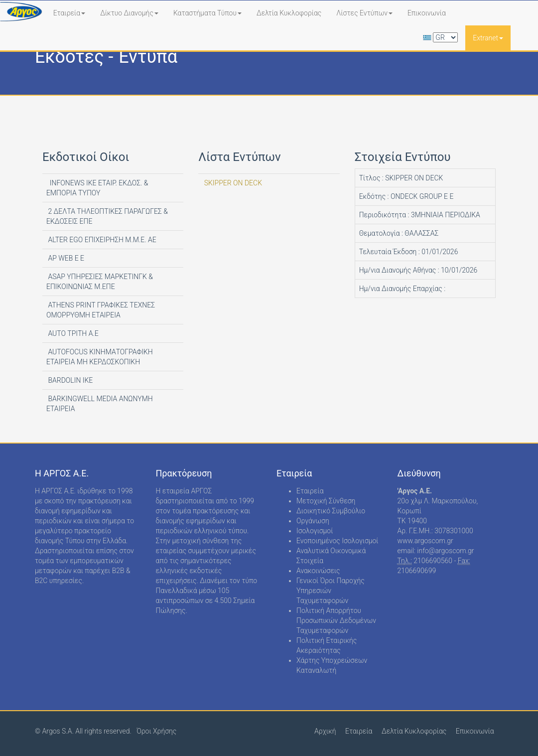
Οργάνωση (313, 521)
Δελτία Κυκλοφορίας (289, 13)
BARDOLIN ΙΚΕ (69, 380)
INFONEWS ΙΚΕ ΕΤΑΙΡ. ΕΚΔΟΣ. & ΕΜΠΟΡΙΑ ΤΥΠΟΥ (97, 188)
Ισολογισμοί (315, 531)
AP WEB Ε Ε (65, 258)
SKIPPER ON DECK (232, 183)
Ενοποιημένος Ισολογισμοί (337, 541)
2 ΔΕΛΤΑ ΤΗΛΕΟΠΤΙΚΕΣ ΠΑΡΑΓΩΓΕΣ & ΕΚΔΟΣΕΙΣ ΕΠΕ (107, 216)
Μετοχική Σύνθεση (326, 501)
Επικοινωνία (427, 13)
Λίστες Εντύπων (364, 13)
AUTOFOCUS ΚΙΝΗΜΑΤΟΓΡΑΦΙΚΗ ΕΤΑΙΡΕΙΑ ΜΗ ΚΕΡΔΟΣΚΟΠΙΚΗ (100, 357)
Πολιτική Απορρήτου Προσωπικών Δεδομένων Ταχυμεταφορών (336, 620)
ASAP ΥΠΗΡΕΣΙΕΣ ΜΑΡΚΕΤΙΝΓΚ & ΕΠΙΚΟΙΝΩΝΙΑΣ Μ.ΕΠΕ (100, 282)
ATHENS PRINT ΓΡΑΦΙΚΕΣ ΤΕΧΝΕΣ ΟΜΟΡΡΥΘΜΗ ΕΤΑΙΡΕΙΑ (101, 310)
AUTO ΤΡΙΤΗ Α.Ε (72, 333)
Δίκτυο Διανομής (129, 13)
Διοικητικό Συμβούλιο (331, 511)
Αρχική (325, 731)
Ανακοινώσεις (318, 571)
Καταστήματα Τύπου (207, 13)
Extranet (488, 38)
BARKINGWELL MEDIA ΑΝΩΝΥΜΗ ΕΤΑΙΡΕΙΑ (100, 404)
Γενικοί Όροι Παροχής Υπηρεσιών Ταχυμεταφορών (331, 591)
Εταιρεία (69, 13)
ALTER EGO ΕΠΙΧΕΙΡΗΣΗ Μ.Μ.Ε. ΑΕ (101, 240)
